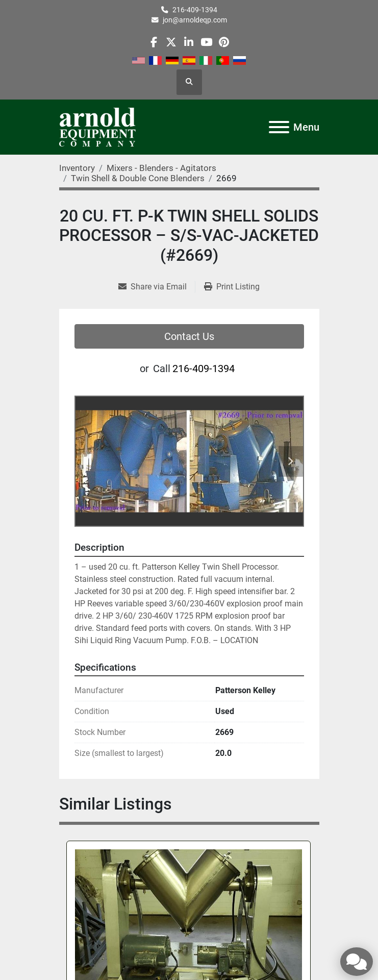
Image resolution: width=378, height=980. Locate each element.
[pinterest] (224, 42)
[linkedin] (188, 42)
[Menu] (279, 127)
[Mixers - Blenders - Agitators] (161, 168)
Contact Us (189, 336)
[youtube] (206, 42)
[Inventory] (77, 168)
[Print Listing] (232, 287)
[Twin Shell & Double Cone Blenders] (138, 178)
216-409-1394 (195, 10)
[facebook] (154, 42)
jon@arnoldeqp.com (195, 20)
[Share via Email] (157, 287)
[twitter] (171, 42)
